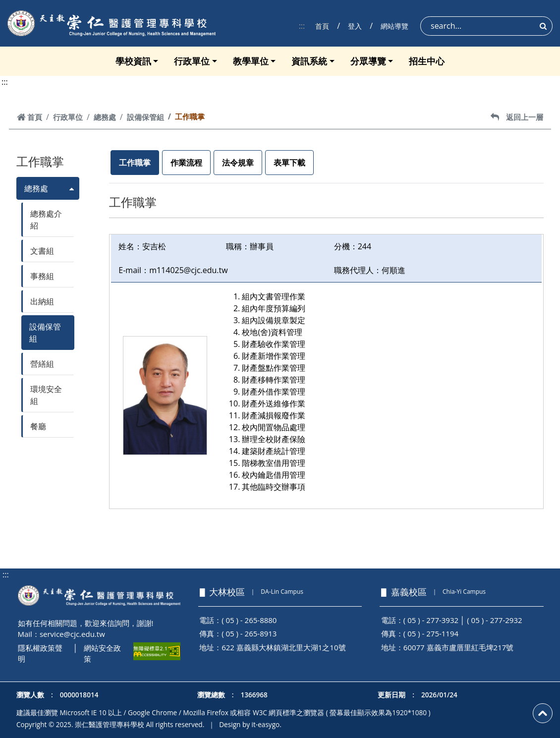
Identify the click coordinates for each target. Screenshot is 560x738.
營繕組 (42, 364)
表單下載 (289, 163)
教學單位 (251, 61)
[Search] (486, 26)
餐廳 (38, 426)
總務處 (105, 117)
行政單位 (192, 61)
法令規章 (238, 163)
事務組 (42, 276)
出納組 (42, 301)
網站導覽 (394, 26)
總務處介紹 (46, 220)
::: (302, 26)
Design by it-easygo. (250, 724)
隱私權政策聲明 (40, 653)
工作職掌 (135, 163)
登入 (355, 26)
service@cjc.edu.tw (72, 634)
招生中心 (427, 61)
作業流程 (186, 163)
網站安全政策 (102, 653)
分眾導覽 (368, 61)
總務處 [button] (36, 188)
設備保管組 (145, 117)
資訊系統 (309, 61)
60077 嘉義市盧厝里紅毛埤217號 (459, 647)
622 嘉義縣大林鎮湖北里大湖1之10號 (283, 647)
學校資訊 (133, 61)
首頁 (322, 26)
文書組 (42, 251)
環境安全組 (46, 395)
